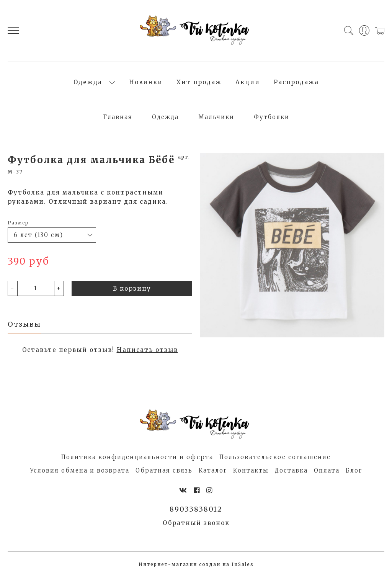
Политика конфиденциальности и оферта (137, 459)
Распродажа (296, 83)
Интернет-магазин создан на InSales (196, 567)
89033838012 (196, 511)
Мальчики (216, 119)
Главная (118, 119)
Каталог (213, 473)
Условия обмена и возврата (80, 473)
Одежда (88, 83)
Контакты (251, 473)
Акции (248, 83)
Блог (354, 473)
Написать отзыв (147, 352)
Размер (18, 225)
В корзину (132, 290)
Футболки (272, 119)
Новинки (146, 83)
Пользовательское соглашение (275, 459)
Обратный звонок (196, 526)
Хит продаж (199, 83)
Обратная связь (164, 473)
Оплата (327, 473)
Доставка (291, 473)
